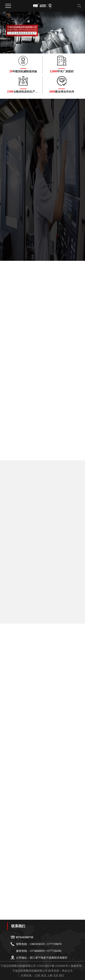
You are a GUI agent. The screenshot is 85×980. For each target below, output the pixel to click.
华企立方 (67, 971)
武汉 (44, 976)
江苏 (37, 976)
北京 (56, 976)
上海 (50, 976)
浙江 (62, 976)
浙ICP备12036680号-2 (57, 966)
